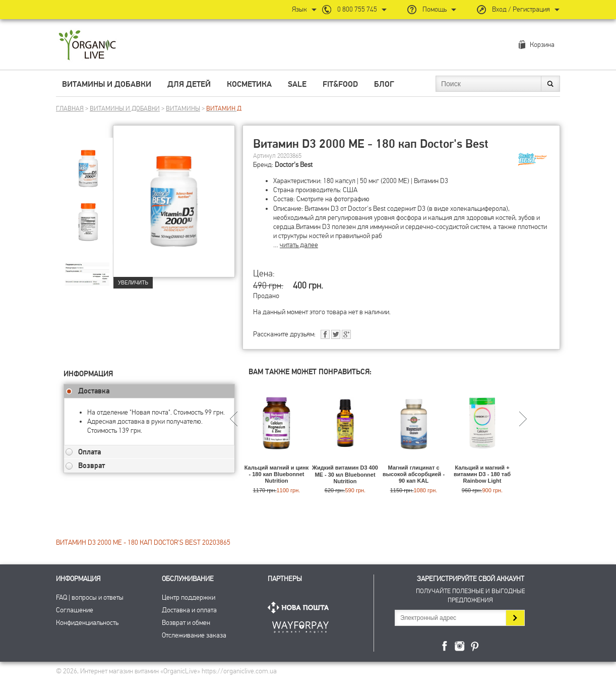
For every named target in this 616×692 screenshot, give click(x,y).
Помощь (435, 9)
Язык (299, 9)
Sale (297, 84)
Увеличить (133, 283)
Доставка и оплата (189, 610)
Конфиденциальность (87, 623)
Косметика (249, 84)
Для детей (189, 84)
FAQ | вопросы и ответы (90, 597)
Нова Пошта (300, 608)
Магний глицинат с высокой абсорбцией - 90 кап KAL (414, 474)
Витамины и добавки (107, 84)
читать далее (299, 245)
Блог (384, 84)
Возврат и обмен (186, 623)
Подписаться (515, 618)
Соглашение (75, 610)
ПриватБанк (300, 625)
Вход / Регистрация (521, 9)
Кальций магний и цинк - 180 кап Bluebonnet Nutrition (276, 474)
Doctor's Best (294, 165)
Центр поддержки (189, 597)
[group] (88, 162)
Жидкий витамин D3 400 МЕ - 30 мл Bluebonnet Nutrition (345, 474)
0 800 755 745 (357, 9)
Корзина (542, 45)
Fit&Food (340, 84)
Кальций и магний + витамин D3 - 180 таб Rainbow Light (482, 474)
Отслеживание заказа (194, 635)
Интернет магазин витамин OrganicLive (87, 46)
